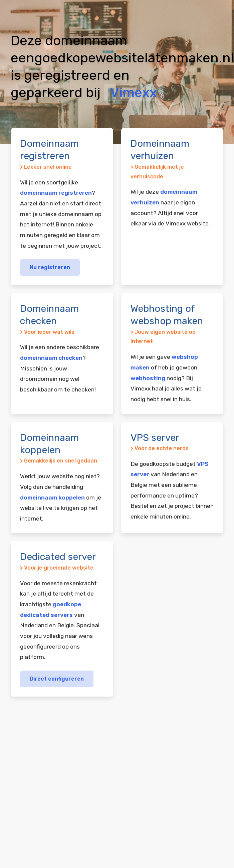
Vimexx (134, 93)
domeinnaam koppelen (52, 498)
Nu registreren (50, 267)
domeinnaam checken (51, 358)
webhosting (148, 378)
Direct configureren (57, 679)
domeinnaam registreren (56, 193)
